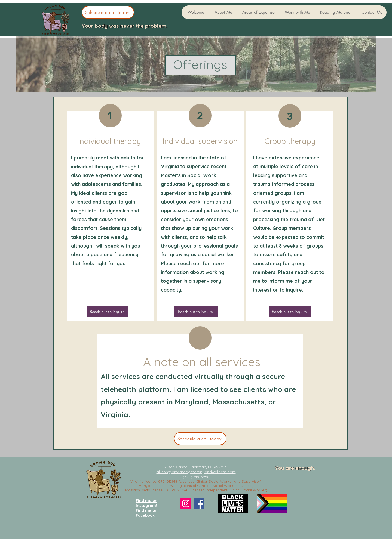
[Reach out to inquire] (196, 312)
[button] (222, 12)
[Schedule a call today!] (108, 12)
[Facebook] (199, 503)
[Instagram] (186, 503)
